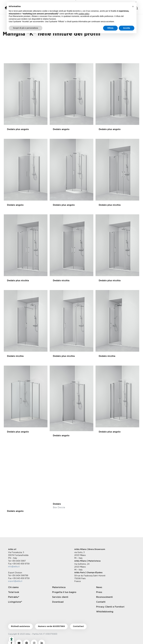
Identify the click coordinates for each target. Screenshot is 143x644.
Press (99, 592)
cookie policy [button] (84, 14)
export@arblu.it (15, 581)
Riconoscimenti (104, 597)
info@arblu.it (14, 566)
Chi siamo (13, 587)
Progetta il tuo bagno (64, 592)
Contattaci (78, 626)
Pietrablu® (14, 597)
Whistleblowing (105, 612)
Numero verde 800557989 (51, 626)
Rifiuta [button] (110, 28)
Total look (14, 592)
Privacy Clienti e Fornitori (110, 607)
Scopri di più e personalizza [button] (26, 28)
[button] (133, 6)
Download (58, 602)
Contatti (101, 602)
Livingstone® (15, 602)
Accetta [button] (127, 28)
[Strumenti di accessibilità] (11, 639)
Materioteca (59, 587)
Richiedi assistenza (20, 626)
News (99, 587)
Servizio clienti (60, 597)
